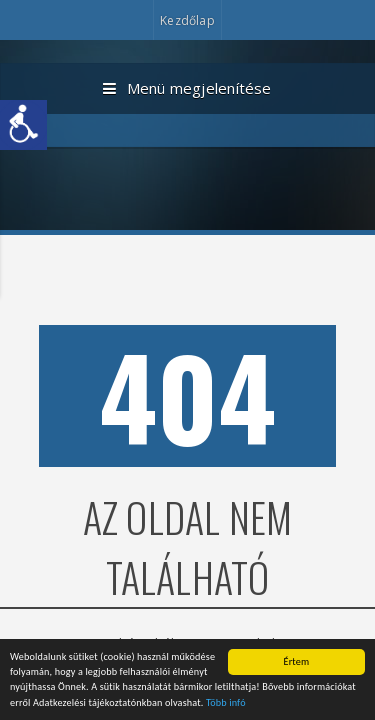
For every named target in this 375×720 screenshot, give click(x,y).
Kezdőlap (187, 20)
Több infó (226, 703)
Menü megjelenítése (187, 89)
